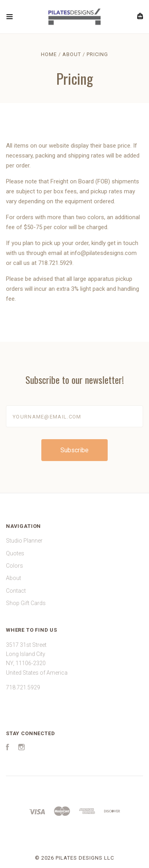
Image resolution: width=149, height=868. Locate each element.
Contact (16, 591)
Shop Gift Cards (26, 603)
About (14, 578)
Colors (15, 566)
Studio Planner (24, 541)
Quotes (15, 553)
